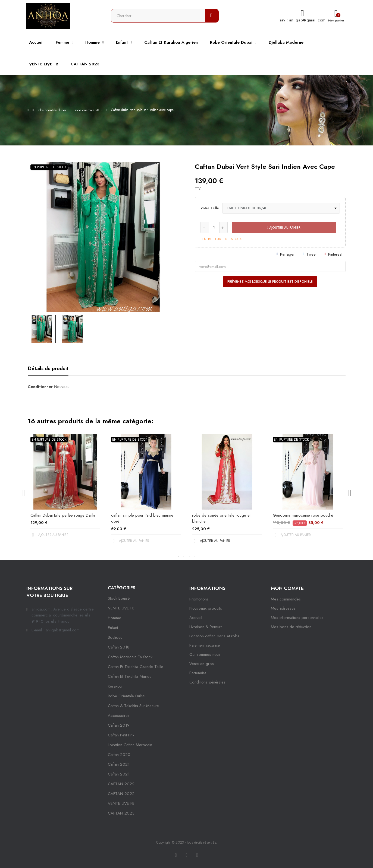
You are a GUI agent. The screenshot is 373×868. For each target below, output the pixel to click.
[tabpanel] (65, 490)
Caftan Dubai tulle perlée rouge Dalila (63, 515)
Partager (287, 254)
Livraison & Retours (206, 627)
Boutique (115, 637)
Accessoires (119, 716)
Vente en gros (202, 664)
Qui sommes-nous (205, 654)
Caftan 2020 (119, 755)
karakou (115, 686)
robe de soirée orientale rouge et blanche (221, 518)
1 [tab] (178, 556)
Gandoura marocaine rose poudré (303, 515)
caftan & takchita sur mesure (133, 706)
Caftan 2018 (119, 647)
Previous (24, 493)
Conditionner (40, 387)
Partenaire (198, 673)
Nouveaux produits (206, 608)
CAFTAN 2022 (121, 784)
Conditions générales (207, 682)
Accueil (196, 618)
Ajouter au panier (283, 228)
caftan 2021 (119, 764)
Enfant (113, 628)
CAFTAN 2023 (121, 813)
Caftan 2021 (119, 774)
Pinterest (335, 254)
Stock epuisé (119, 598)
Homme (115, 618)
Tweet (311, 254)
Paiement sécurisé (205, 645)
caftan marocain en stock (130, 657)
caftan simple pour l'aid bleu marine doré (142, 518)
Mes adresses (283, 608)
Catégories (122, 588)
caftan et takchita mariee (130, 676)
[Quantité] (214, 227)
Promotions (199, 599)
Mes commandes (286, 599)
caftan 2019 (119, 725)
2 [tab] (184, 556)
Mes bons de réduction (291, 627)
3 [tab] (189, 556)
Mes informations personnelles (297, 618)
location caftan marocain (130, 745)
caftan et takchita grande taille (136, 667)
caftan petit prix (121, 735)
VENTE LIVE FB (121, 608)
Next (350, 493)
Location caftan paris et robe (214, 636)
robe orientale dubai (127, 696)
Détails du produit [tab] (48, 368)
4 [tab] (195, 556)
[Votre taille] (281, 208)
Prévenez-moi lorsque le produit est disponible (270, 282)
